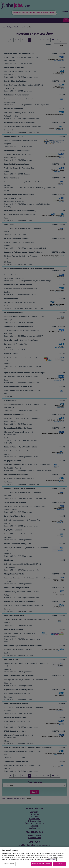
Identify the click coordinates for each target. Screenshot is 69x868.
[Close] (66, 852)
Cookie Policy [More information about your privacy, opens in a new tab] (52, 862)
